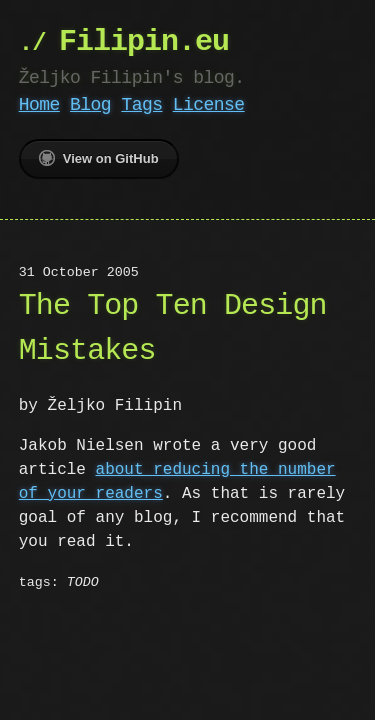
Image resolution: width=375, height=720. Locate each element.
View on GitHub (99, 158)
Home (39, 105)
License (209, 105)
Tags (141, 105)
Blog (90, 105)
